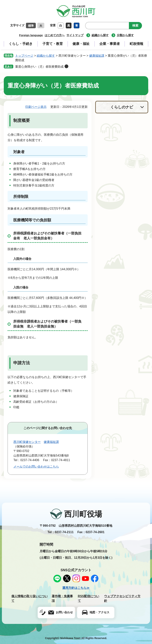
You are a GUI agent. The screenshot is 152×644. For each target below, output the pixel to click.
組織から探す (100, 35)
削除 (66, 66)
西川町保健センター (27, 442)
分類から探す (125, 35)
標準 (31, 26)
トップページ (24, 56)
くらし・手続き (21, 44)
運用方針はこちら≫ (76, 588)
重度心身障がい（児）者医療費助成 (39, 67)
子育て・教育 (53, 44)
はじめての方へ (55, 35)
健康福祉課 (97, 56)
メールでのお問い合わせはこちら (36, 467)
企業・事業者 (110, 44)
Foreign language (31, 35)
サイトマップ (75, 35)
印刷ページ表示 (36, 107)
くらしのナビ (122, 107)
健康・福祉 (81, 44)
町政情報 (136, 44)
